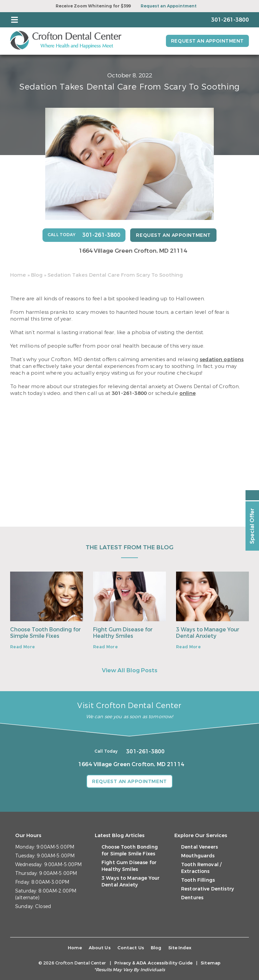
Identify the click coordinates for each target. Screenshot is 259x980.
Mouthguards (198, 856)
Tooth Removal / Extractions (201, 868)
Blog (37, 275)
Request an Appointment (169, 6)
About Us (100, 948)
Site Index (180, 948)
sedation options (222, 359)
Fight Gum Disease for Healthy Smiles (123, 632)
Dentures (192, 898)
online (188, 393)
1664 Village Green (133, 250)
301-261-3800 (129, 393)
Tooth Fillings (198, 880)
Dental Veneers (199, 847)
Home (18, 275)
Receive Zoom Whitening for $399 (93, 6)
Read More (22, 647)
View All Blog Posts (130, 670)
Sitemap (211, 963)
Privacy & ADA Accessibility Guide (153, 963)
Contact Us (131, 948)
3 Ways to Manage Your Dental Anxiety (208, 632)
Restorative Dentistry (208, 889)
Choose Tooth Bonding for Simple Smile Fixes (46, 632)
